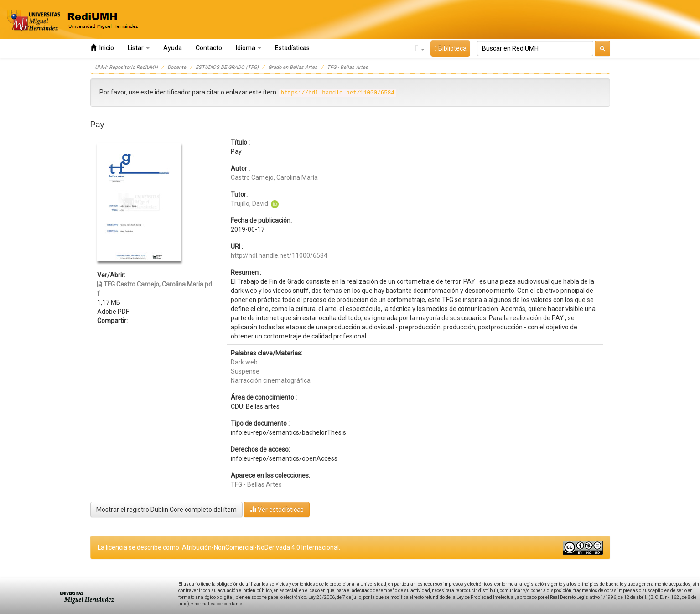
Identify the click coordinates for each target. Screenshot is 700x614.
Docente (177, 67)
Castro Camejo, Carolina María (274, 177)
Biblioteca (450, 48)
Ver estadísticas (277, 509)
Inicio (102, 48)
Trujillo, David (249, 203)
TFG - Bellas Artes (347, 67)
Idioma (249, 48)
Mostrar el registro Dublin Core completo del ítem (166, 510)
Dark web (244, 362)
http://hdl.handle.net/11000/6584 (279, 255)
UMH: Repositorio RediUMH (126, 67)
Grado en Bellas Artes (293, 67)
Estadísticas (292, 48)
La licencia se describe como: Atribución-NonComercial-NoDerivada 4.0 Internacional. (219, 547)
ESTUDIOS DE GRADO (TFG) (227, 67)
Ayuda (173, 48)
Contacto (209, 48)
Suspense (245, 371)
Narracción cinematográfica (271, 380)
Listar (139, 48)
